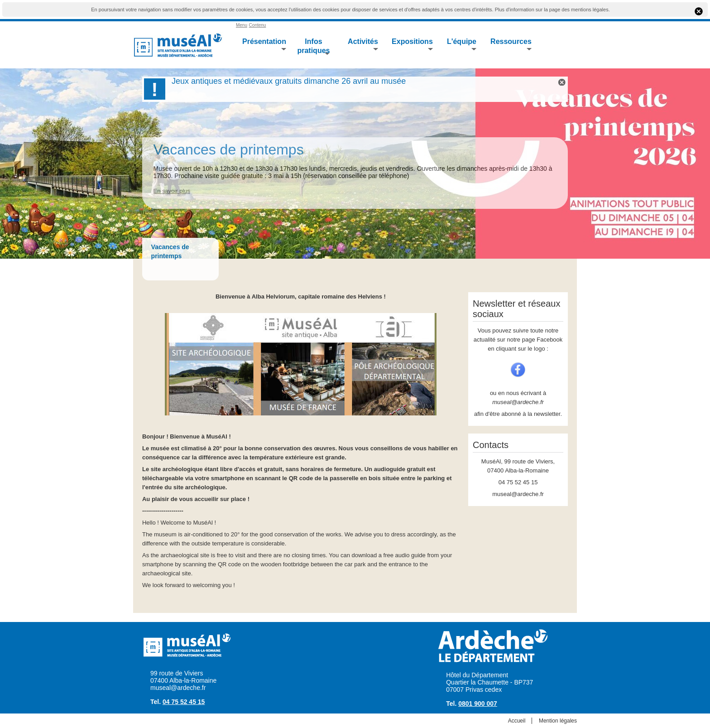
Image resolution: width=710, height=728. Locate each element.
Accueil (517, 721)
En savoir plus (172, 191)
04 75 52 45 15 (184, 702)
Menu (242, 25)
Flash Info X (562, 82)
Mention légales (558, 721)
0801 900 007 (478, 704)
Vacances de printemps (228, 149)
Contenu (258, 25)
